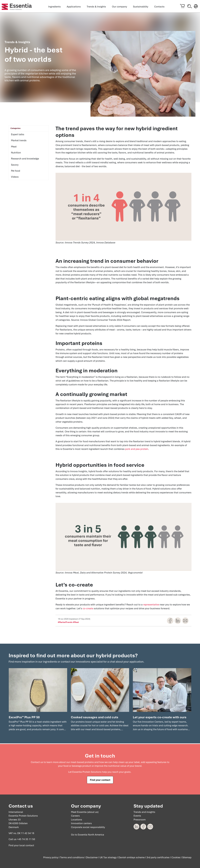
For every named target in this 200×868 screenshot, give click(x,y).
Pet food (16, 171)
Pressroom (140, 820)
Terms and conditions (72, 858)
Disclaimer (92, 858)
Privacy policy (51, 858)
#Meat (76, 623)
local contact (27, 845)
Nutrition (16, 153)
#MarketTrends (65, 623)
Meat (14, 147)
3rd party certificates (158, 858)
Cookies (176, 858)
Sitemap (187, 858)
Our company (119, 7)
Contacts (159, 7)
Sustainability (141, 7)
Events (137, 816)
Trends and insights (144, 812)
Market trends (19, 141)
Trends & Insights (96, 7)
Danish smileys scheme (131, 858)
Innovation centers (81, 823)
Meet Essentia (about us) (85, 812)
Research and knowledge (25, 159)
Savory (15, 165)
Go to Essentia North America (88, 835)
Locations (77, 820)
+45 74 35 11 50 (26, 839)
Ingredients (54, 7)
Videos (15, 177)
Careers (75, 816)
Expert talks (18, 135)
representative (151, 605)
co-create (88, 609)
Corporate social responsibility (88, 827)
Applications (74, 7)
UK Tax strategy (108, 858)
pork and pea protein (137, 450)
